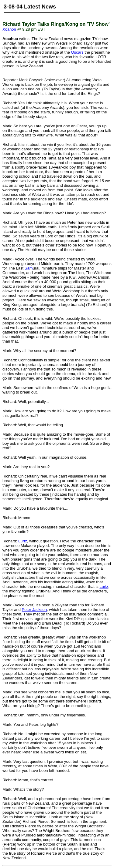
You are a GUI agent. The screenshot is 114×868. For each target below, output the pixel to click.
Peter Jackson (34, 610)
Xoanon (9, 29)
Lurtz (23, 541)
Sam (29, 268)
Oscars (77, 52)
